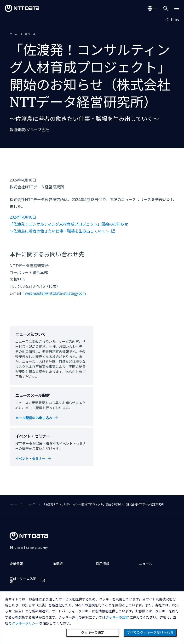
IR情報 (58, 564)
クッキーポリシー (25, 623)
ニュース (30, 34)
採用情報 (103, 564)
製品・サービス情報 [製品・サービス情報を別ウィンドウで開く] (23, 580)
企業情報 (16, 564)
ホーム (14, 34)
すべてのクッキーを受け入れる (150, 633)
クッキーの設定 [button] (117, 617)
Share (172, 19)
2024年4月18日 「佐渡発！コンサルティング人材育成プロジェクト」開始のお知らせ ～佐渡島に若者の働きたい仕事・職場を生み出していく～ (69, 224)
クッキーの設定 (93, 633)
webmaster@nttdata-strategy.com (55, 293)
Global (31, 548)
